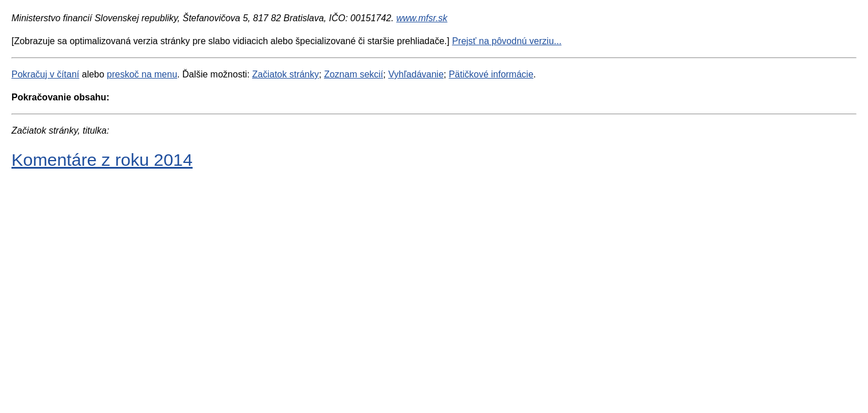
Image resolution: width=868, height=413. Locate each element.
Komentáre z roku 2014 (102, 159)
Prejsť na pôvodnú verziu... (507, 41)
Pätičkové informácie (491, 74)
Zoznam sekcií (353, 74)
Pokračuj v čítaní (45, 74)
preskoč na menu (142, 74)
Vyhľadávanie (416, 74)
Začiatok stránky (286, 74)
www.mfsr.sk (422, 18)
